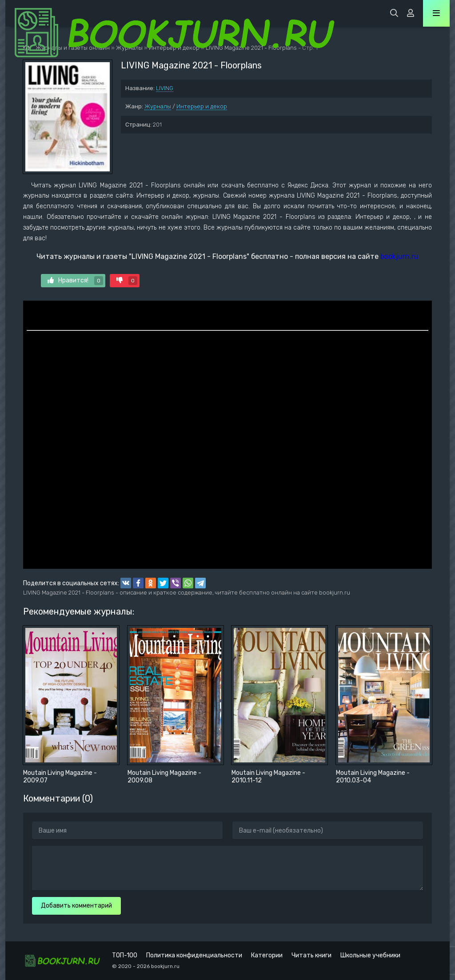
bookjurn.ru (399, 256)
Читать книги (311, 955)
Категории (267, 955)
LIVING (165, 88)
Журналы (158, 106)
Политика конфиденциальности (194, 955)
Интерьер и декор (202, 106)
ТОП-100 (125, 955)
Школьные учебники (370, 955)
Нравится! (75, 281)
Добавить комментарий (76, 906)
